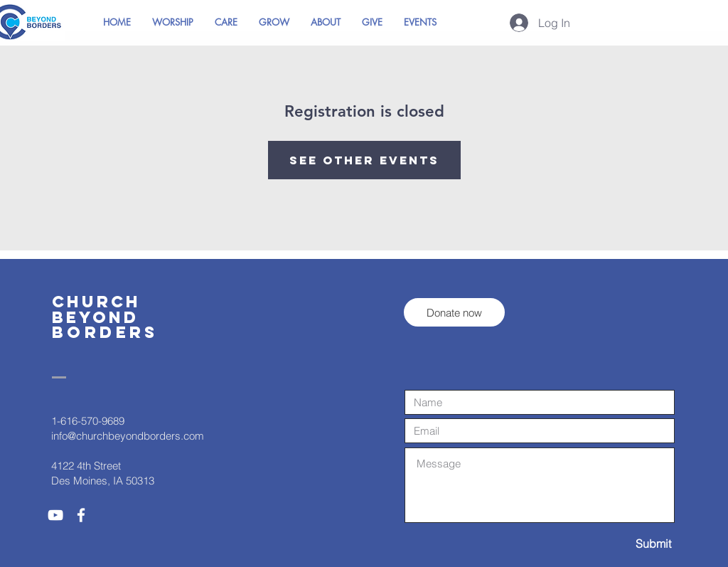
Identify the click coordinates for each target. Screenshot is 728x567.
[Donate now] (454, 312)
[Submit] (621, 544)
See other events (364, 160)
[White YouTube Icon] (55, 515)
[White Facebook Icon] (81, 515)
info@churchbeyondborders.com (128, 436)
